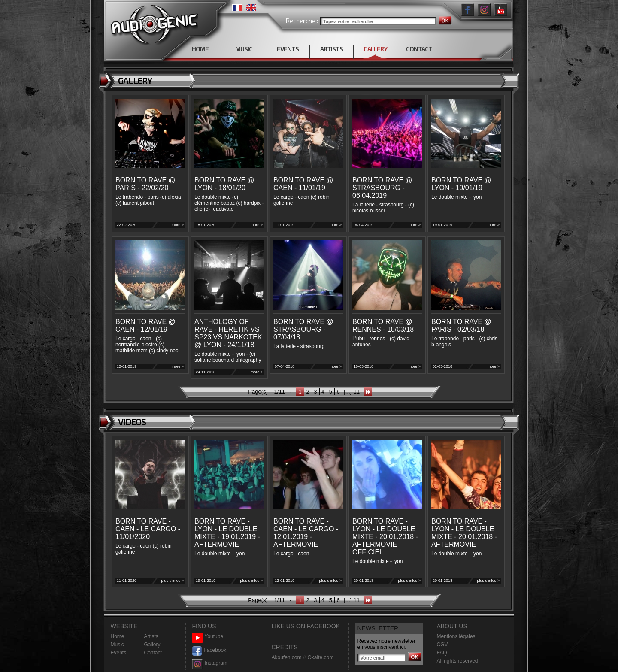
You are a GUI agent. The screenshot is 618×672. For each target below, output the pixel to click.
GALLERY (375, 49)
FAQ (442, 653)
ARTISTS (332, 49)
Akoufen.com (287, 657)
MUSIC (244, 49)
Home (118, 636)
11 (357, 392)
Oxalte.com (320, 657)
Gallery (152, 645)
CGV (442, 645)
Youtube (208, 637)
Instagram (210, 663)
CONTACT (419, 49)
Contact (153, 653)
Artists (151, 636)
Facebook (209, 650)
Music (117, 645)
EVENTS (288, 49)
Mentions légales (456, 636)
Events (119, 653)
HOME (200, 49)
